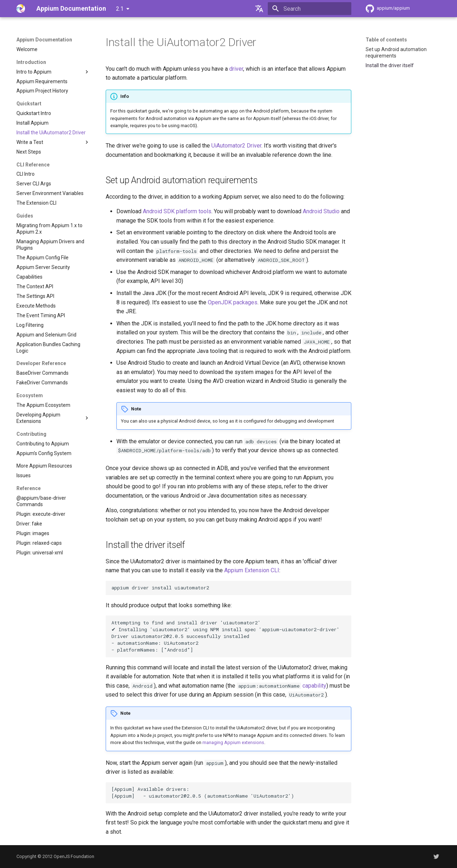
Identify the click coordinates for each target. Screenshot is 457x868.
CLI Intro (26, 174)
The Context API (35, 286)
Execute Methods (36, 306)
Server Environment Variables (50, 193)
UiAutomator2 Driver (236, 146)
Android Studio (321, 211)
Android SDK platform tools (177, 211)
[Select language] (259, 9)
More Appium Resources (44, 466)
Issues (24, 475)
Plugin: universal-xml (40, 553)
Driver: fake (29, 524)
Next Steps (29, 152)
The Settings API (35, 296)
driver (236, 69)
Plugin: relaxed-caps (39, 543)
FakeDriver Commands (42, 383)
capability (314, 686)
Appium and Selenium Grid (46, 335)
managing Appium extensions (233, 742)
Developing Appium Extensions (53, 418)
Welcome (27, 49)
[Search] (310, 9)
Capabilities (29, 277)
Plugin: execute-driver (41, 514)
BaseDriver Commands (42, 373)
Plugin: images (33, 533)
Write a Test (53, 142)
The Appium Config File (42, 258)
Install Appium (32, 123)
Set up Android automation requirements (396, 53)
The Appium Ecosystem (43, 405)
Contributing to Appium (43, 444)
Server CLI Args (34, 184)
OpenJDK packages (233, 302)
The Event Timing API (41, 315)
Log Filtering (30, 325)
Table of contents (386, 40)
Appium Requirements (42, 81)
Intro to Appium (53, 72)
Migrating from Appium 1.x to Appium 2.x (49, 229)
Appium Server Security (43, 267)
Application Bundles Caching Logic (48, 348)
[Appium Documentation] (21, 9)
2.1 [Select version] (120, 9)
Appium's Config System (44, 453)
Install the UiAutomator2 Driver (51, 133)
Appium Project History (42, 91)
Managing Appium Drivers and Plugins (50, 245)
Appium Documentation (44, 40)
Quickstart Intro (34, 113)
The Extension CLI (36, 203)
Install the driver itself (390, 65)
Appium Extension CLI (252, 570)
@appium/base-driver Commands (41, 501)
